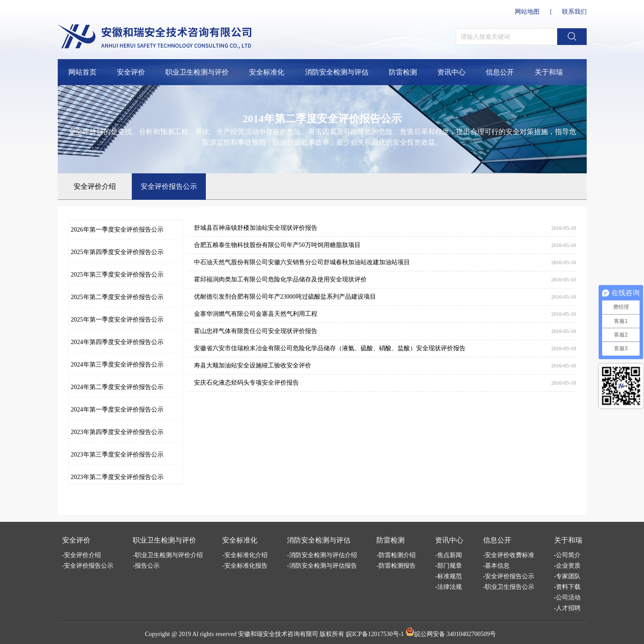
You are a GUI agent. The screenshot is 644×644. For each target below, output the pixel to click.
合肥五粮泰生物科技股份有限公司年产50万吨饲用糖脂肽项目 (277, 245)
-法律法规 (449, 587)
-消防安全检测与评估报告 (322, 566)
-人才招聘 (568, 608)
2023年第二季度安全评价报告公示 (117, 477)
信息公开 (500, 72)
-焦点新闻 (449, 555)
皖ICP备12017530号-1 (375, 634)
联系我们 (574, 12)
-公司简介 (568, 555)
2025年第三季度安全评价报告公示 (117, 275)
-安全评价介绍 (82, 555)
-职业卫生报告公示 (509, 587)
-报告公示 (146, 566)
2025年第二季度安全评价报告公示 (117, 297)
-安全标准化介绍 (245, 555)
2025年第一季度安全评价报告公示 (117, 320)
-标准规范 (449, 576)
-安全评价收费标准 (509, 555)
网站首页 (82, 72)
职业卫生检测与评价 (197, 72)
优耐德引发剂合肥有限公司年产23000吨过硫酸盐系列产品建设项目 (285, 297)
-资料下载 (568, 587)
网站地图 (527, 12)
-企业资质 (568, 566)
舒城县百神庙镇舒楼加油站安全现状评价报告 (256, 228)
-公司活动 (568, 597)
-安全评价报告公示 (88, 566)
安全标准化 (267, 72)
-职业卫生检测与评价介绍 (168, 555)
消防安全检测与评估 (337, 72)
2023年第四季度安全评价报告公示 (117, 432)
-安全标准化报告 (245, 566)
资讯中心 (451, 72)
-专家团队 (568, 576)
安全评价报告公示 (169, 186)
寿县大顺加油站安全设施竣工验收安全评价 (253, 365)
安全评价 (131, 72)
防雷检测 (403, 72)
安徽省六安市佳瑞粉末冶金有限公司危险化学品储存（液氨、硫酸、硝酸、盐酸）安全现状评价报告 (330, 348)
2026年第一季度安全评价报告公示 (117, 230)
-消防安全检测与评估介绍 (322, 555)
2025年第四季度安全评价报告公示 (117, 252)
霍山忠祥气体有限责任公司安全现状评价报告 (256, 331)
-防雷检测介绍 (396, 555)
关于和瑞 (549, 72)
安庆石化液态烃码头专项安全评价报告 (246, 383)
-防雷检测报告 (396, 566)
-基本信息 (497, 566)
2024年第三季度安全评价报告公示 (117, 365)
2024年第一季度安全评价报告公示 (117, 410)
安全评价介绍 (95, 186)
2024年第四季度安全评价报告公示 (117, 342)
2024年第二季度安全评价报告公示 (117, 387)
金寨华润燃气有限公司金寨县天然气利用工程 (256, 314)
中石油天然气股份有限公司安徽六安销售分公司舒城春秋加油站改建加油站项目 (302, 262)
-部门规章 (449, 566)
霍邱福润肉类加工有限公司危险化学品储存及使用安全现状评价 (280, 279)
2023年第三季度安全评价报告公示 (117, 455)
